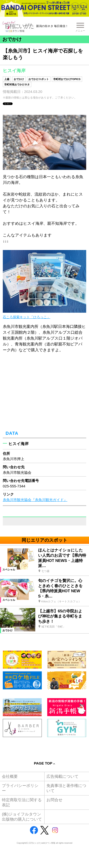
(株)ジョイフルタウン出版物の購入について (22, 817)
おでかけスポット (39, 79)
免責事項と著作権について (66, 788)
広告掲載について (63, 776)
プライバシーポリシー (20, 788)
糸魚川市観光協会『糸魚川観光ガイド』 (35, 500)
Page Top (43, 763)
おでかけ (19, 79)
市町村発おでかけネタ (17, 84)
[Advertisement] (44, 746)
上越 (7, 79)
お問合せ (54, 800)
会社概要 (10, 776)
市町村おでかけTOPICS (67, 79)
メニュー (80, 31)
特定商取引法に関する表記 (22, 802)
